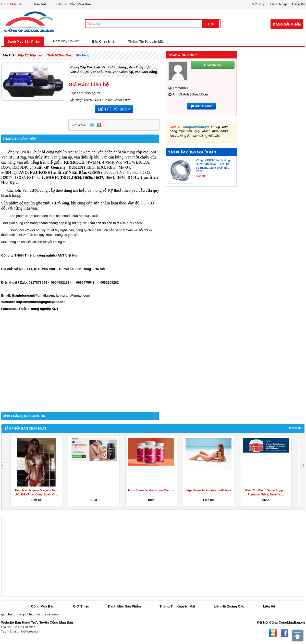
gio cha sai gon (47, 614)
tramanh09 (181, 88)
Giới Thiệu (81, 606)
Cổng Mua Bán (13, 4)
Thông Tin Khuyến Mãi (146, 41)
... (94, 490)
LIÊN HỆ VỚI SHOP (114, 109)
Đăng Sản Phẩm (287, 24)
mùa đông (82, 55)
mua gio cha (24, 614)
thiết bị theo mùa (60, 55)
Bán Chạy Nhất (104, 41)
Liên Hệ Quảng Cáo (229, 606)
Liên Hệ (269, 606)
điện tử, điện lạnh (31, 55)
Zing (99, 125)
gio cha (7, 614)
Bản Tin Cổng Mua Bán (74, 4)
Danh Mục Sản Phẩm (24, 41)
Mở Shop (258, 4)
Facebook (285, 633)
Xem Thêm (295, 428)
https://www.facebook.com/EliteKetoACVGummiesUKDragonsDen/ (230, 490)
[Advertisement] (80, 368)
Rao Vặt (40, 4)
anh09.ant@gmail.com (190, 94)
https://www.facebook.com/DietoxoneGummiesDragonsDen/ (168, 490)
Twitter (92, 125)
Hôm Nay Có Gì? (66, 41)
